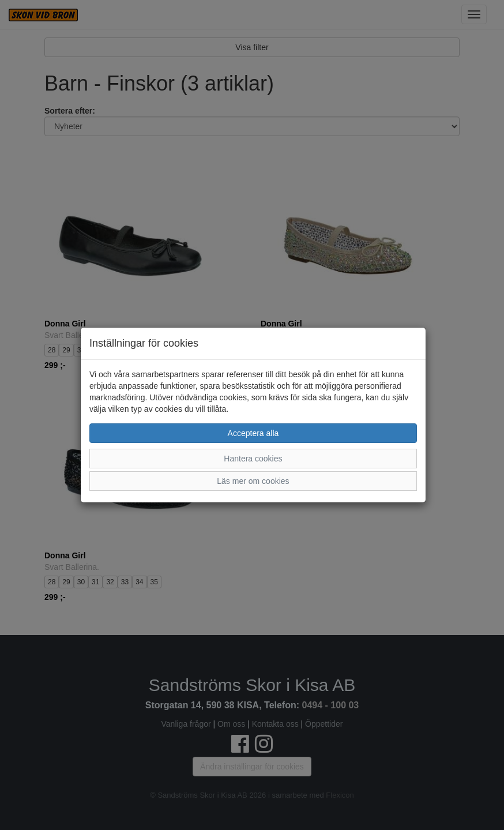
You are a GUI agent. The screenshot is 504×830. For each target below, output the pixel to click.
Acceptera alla (253, 433)
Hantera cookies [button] (253, 459)
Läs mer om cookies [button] (253, 481)
